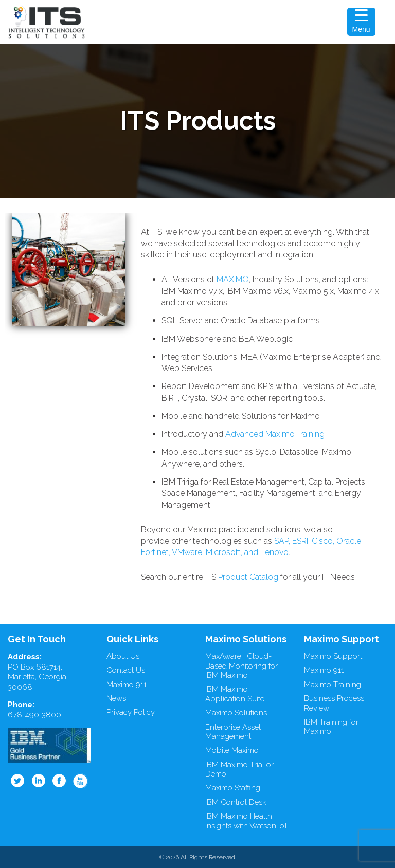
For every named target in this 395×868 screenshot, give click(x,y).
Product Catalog (248, 577)
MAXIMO (233, 279)
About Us (123, 656)
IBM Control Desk (236, 802)
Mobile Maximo (232, 750)
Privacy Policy (131, 712)
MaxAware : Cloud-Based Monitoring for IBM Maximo (241, 666)
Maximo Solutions (236, 713)
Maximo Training (333, 685)
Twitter (17, 781)
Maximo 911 (127, 685)
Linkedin (39, 781)
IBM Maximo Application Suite (235, 694)
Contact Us (126, 670)
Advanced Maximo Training (275, 434)
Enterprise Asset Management (233, 732)
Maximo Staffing (233, 788)
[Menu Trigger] (361, 22)
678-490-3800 (34, 715)
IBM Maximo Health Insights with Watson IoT (247, 821)
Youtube (81, 781)
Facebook (60, 781)
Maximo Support (333, 656)
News (116, 698)
